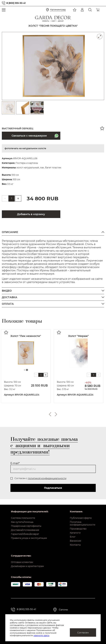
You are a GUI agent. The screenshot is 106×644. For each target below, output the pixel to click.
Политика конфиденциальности (82, 523)
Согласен (83, 632)
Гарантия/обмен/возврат (25, 534)
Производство (78, 529)
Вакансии (75, 541)
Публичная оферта (81, 518)
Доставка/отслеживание (25, 530)
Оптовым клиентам (22, 562)
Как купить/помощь (22, 522)
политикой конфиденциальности (47, 478)
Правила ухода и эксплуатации (29, 538)
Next (56, 414)
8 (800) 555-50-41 (16, 3)
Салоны (63, 610)
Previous (50, 414)
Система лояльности (23, 518)
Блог (73, 537)
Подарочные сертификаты (26, 526)
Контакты (75, 545)
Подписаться (53, 488)
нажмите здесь (41, 635)
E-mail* (15, 463)
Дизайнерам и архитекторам (27, 566)
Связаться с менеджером (29, 136)
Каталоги (75, 533)
